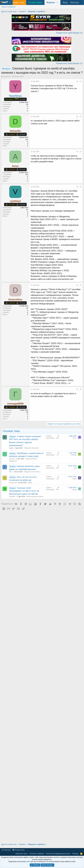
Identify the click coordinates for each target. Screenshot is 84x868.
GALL (75, 438)
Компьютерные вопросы (35, 497)
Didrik (75, 479)
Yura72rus (7, 76)
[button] (52, 2)
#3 (81, 152)
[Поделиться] (77, 81)
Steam (30, 483)
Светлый (6, 850)
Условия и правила (37, 854)
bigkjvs (11, 448)
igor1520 (12, 459)
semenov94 (13, 483)
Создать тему (18, 2)
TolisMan (74, 455)
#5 (81, 285)
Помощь (75, 854)
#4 (81, 187)
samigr (74, 490)
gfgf (75, 468)
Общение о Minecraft (31, 448)
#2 (81, 117)
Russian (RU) (18, 850)
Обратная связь (21, 854)
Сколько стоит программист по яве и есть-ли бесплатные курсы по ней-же (24, 491)
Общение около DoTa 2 (32, 472)
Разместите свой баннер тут (69, 33)
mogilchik (12, 497)
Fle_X (11, 472)
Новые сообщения (8, 7)
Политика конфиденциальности (58, 854)
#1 (81, 81)
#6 (81, 389)
